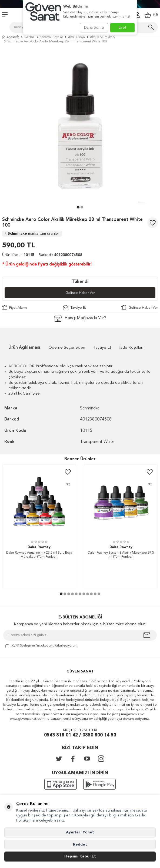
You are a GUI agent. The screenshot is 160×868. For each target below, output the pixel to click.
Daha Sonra (94, 28)
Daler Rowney (39, 547)
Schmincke (32, 234)
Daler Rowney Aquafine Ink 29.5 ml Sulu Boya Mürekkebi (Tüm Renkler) (39, 555)
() (151, 15)
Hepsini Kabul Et (80, 856)
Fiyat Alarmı (15, 308)
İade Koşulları (131, 348)
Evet (123, 28)
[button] (78, 207)
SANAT (29, 37)
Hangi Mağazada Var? (80, 318)
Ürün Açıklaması (24, 348)
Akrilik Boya (76, 37)
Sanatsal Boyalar (51, 37)
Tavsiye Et (74, 308)
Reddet (80, 845)
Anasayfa (11, 37)
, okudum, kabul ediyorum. (42, 646)
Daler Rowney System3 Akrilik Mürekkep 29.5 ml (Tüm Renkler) (121, 555)
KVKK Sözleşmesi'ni (26, 646)
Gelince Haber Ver (80, 293)
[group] (80, 126)
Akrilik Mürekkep (102, 37)
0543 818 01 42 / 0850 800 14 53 (80, 735)
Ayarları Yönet (80, 832)
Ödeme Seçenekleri (67, 348)
